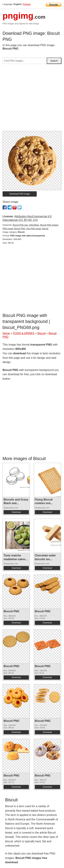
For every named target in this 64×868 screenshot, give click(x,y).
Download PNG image (20, 194)
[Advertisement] (32, 99)
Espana (27, 4)
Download (16, 512)
